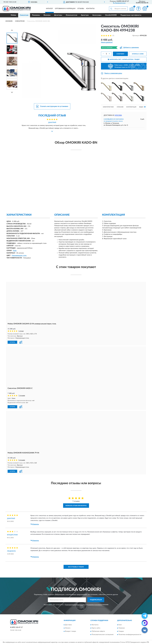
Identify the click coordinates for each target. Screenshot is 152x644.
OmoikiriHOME (111, 15)
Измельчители (72, 15)
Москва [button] (118, 115)
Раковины (36, 15)
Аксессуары (97, 15)
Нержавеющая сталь (19, 256)
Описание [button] (120, 107)
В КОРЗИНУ (120, 54)
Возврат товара (71, 631)
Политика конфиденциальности (130, 634)
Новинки (122, 628)
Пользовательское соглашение (103, 634)
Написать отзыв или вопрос (76, 505)
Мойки (13, 15)
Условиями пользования (95, 604)
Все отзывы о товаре (76, 566)
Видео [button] (142, 107)
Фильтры (47, 15)
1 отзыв (21, 331)
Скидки (121, 631)
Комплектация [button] (131, 107)
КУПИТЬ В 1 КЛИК (138, 54)
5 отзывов (22, 460)
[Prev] (12, 30)
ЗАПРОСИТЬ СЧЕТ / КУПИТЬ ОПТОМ (124, 59)
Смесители (24, 15)
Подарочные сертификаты (131, 15)
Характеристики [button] (108, 107)
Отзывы (81, 9)
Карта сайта (96, 628)
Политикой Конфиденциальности (75, 604)
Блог (120, 624)
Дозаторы (58, 15)
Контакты (90, 9)
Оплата (68, 628)
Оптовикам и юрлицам (65, 9)
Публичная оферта (98, 631)
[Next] (12, 92)
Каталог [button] (50, 9)
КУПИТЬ (12, 342)
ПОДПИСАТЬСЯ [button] (96, 599)
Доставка (68, 624)
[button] (119, 3)
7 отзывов (22, 395)
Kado (15, 251)
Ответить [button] (35, 524)
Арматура (85, 15)
